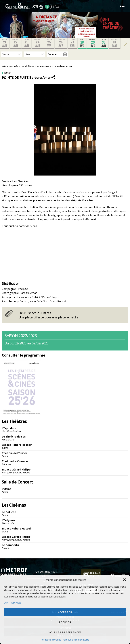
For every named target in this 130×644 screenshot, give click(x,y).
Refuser (65, 622)
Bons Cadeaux (41, 7)
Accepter (65, 612)
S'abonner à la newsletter (93, 574)
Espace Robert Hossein (65, 446)
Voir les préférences (65, 632)
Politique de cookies (51, 640)
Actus (35, 7)
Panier (57, 7)
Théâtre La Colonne (65, 463)
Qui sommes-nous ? (47, 572)
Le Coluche (65, 513)
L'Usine (65, 490)
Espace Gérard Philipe (65, 471)
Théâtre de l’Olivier (65, 454)
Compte (52, 7)
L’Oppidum (65, 430)
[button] (125, 580)
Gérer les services (12, 603)
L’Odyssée (65, 522)
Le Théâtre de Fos (65, 438)
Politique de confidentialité (76, 640)
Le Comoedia (65, 546)
